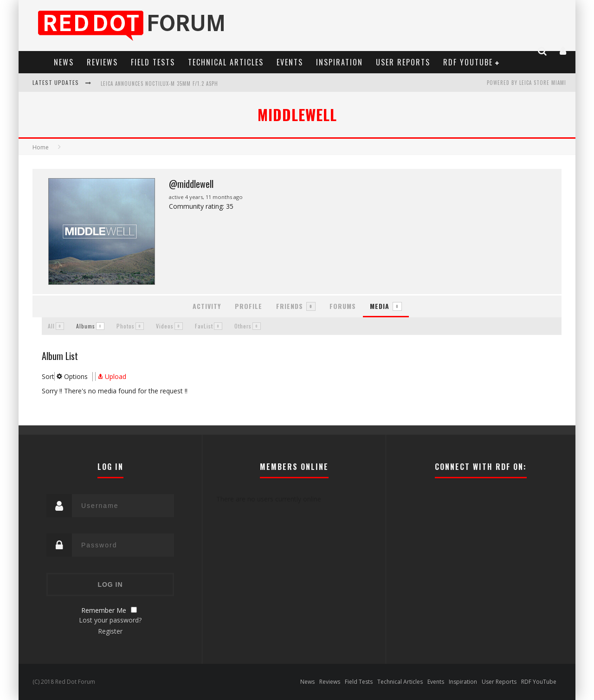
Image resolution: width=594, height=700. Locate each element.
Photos (130, 326)
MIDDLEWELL (297, 114)
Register (110, 631)
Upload (111, 376)
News (64, 62)
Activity (207, 306)
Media (386, 306)
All (56, 326)
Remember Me (104, 610)
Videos (169, 326)
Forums (343, 306)
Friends (296, 306)
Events (290, 62)
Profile (249, 306)
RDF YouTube (468, 62)
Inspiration (339, 62)
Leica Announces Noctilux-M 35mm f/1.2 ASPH (159, 83)
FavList (209, 326)
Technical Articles (226, 62)
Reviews (102, 62)
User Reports (403, 62)
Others (248, 326)
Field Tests (153, 62)
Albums (90, 326)
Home (41, 147)
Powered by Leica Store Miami (526, 83)
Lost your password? (110, 620)
